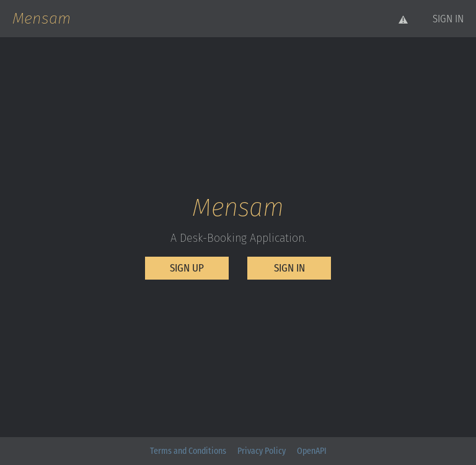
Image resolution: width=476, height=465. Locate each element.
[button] (448, 19)
